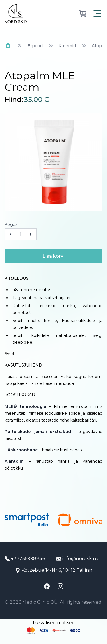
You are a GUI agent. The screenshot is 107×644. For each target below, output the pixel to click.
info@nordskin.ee (79, 559)
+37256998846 (25, 559)
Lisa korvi (53, 256)
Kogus (11, 224)
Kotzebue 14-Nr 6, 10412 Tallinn (54, 570)
